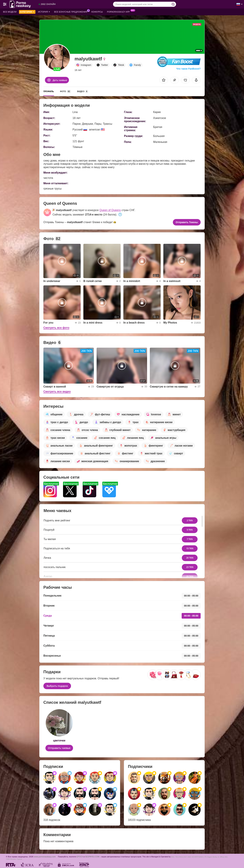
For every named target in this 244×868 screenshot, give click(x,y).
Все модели (10, 12)
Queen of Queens (110, 210)
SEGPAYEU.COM (92, 857)
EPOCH (80, 857)
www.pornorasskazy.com (45, 857)
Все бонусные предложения (72, 12)
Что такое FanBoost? (188, 69)
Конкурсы (97, 12)
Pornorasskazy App (119, 12)
